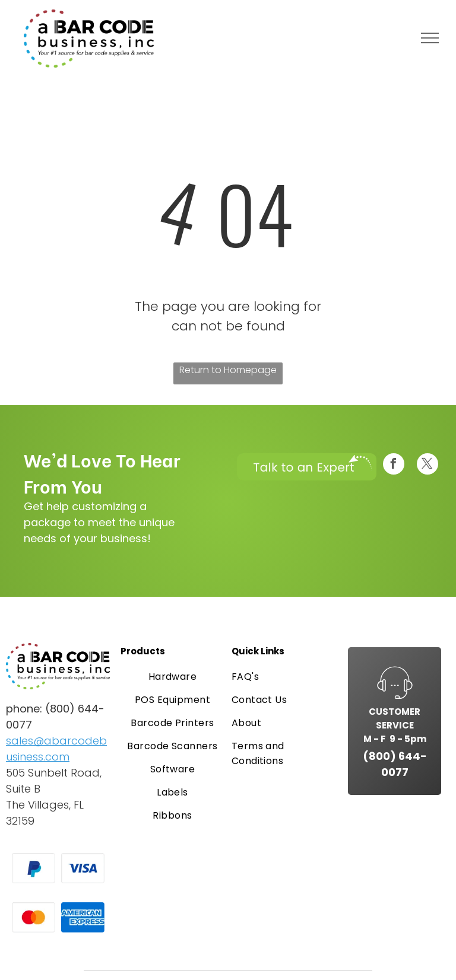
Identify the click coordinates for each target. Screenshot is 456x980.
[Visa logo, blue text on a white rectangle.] (83, 868)
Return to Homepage (228, 370)
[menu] (430, 38)
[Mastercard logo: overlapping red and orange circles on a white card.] (34, 917)
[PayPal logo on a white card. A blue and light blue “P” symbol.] (34, 868)
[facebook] (394, 465)
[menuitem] (173, 677)
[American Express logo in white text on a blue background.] (83, 917)
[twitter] (427, 465)
